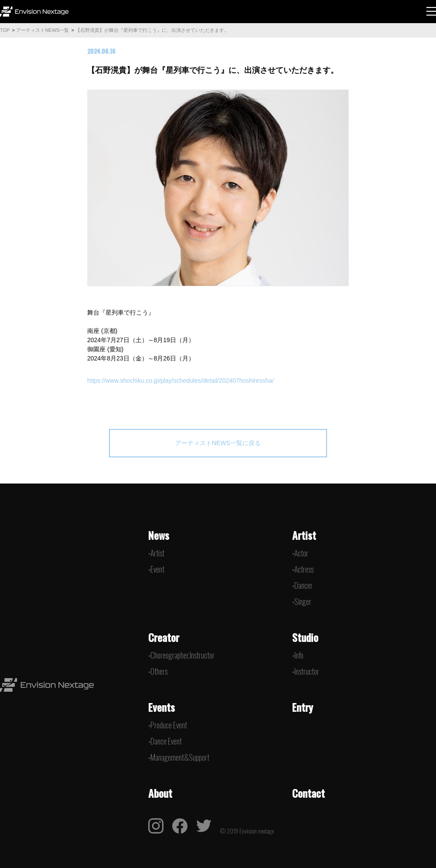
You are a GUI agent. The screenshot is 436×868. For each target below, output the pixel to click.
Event (157, 569)
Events (162, 707)
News (159, 535)
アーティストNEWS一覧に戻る (218, 443)
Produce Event (169, 725)
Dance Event (166, 741)
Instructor (307, 671)
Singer (303, 601)
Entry (303, 707)
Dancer (303, 585)
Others (159, 671)
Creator (164, 637)
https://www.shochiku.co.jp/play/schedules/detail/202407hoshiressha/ (181, 381)
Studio (305, 637)
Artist (157, 553)
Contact (308, 793)
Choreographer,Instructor (182, 655)
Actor (301, 553)
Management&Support (180, 757)
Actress (304, 569)
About (160, 793)
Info (299, 655)
